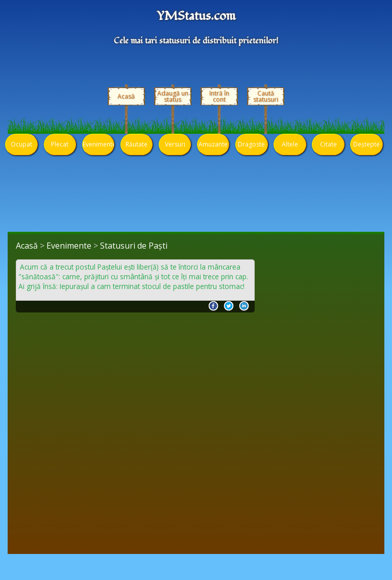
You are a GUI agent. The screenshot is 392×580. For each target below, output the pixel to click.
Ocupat (21, 144)
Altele (290, 144)
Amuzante (213, 144)
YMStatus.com (196, 16)
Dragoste (251, 144)
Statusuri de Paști (134, 246)
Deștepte (366, 144)
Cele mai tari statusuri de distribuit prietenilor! (196, 41)
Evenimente (98, 144)
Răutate (137, 144)
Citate (328, 144)
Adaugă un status (173, 96)
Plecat (60, 144)
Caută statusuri (266, 96)
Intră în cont (219, 96)
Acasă (126, 96)
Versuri (175, 144)
